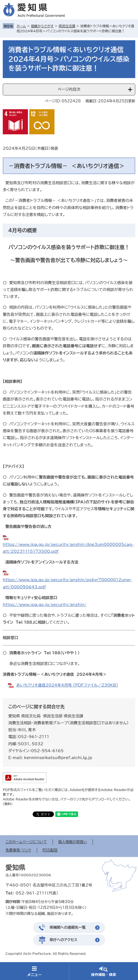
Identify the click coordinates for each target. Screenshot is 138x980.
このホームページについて (26, 842)
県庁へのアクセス (64, 940)
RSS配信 (50, 850)
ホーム (21, 26)
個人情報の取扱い (73, 842)
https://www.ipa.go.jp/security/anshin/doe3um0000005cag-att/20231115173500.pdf (68, 548)
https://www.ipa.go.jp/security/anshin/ (45, 605)
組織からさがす (42, 26)
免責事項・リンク (18, 850)
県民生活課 (67, 26)
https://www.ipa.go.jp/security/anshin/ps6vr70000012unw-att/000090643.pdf (67, 583)
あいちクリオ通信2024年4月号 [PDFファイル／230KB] (67, 685)
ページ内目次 (69, 89)
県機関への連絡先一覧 (68, 927)
